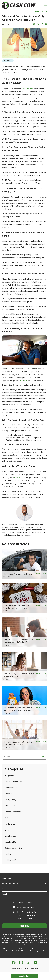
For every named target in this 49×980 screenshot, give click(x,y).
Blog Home (9, 776)
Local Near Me (10, 842)
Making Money (10, 800)
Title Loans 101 (8, 61)
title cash (23, 381)
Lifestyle (8, 830)
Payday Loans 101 (11, 824)
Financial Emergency (13, 812)
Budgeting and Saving (13, 848)
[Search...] (24, 757)
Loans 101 (8, 794)
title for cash (20, 478)
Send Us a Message (24, 907)
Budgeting (9, 818)
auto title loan (27, 89)
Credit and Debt (11, 788)
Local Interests (11, 836)
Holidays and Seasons (13, 860)
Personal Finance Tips (13, 782)
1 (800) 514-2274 (40, 11)
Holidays (8, 854)
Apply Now (24, 926)
